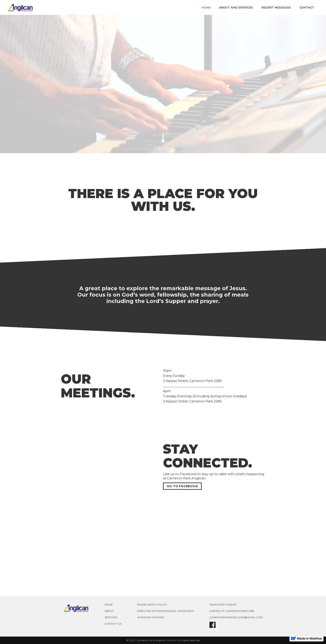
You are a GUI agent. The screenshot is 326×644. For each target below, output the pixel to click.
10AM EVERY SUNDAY (223, 605)
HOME (206, 7)
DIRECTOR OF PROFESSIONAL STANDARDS (165, 611)
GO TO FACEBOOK (182, 486)
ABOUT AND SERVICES (236, 7)
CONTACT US (113, 624)
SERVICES (111, 617)
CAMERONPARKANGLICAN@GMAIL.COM (236, 617)
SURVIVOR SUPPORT (151, 617)
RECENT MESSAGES (276, 7)
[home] (20, 7)
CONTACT (307, 7)
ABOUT (109, 611)
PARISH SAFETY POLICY (152, 605)
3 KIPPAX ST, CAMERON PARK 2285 (232, 611)
